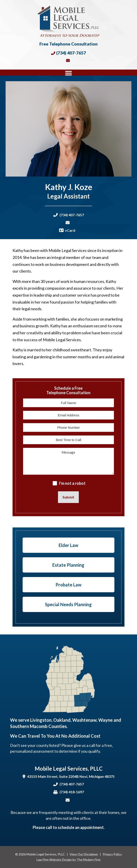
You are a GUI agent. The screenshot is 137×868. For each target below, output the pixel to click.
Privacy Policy (112, 854)
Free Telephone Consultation (68, 44)
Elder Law (68, 545)
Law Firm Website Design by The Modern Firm (68, 860)
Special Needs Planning (68, 604)
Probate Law (68, 585)
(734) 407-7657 (71, 53)
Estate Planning (68, 565)
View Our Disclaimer (84, 854)
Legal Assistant (68, 196)
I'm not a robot (72, 483)
